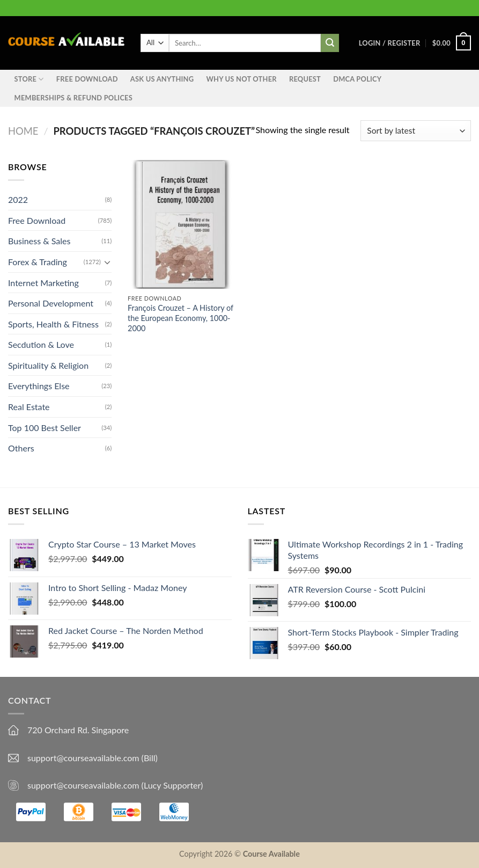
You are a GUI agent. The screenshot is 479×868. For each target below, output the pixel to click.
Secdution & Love (41, 345)
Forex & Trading (38, 262)
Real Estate (29, 407)
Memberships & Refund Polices (73, 98)
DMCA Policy (357, 79)
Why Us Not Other (241, 79)
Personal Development (51, 303)
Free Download (87, 79)
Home (23, 131)
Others (21, 448)
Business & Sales (39, 241)
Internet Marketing (43, 283)
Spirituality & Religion (48, 365)
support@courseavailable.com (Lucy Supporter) (115, 785)
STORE (29, 79)
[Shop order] (416, 131)
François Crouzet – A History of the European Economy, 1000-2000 (180, 318)
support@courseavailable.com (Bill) (93, 758)
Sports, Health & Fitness (53, 324)
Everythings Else (39, 386)
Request (305, 79)
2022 (18, 199)
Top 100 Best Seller (45, 428)
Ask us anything (162, 79)
